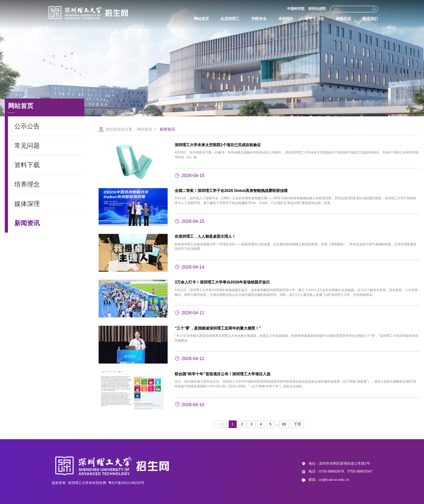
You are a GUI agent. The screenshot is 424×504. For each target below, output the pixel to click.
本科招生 (275, 19)
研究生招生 (306, 19)
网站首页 (187, 19)
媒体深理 (27, 204)
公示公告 (27, 126)
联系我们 (364, 19)
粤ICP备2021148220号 (126, 483)
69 (284, 424)
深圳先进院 (312, 9)
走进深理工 (217, 19)
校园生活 (336, 19)
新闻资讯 (27, 223)
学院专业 (247, 19)
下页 (297, 424)
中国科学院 (290, 9)
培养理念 (27, 184)
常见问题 (27, 146)
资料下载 (27, 165)
